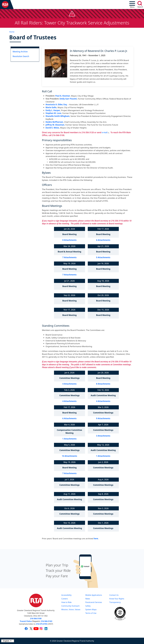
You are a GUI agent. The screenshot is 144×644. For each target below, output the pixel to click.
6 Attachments (103, 240)
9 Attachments (103, 418)
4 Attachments (69, 384)
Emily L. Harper (53, 110)
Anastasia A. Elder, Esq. (56, 104)
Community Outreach (70, 606)
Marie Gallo (51, 107)
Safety (88, 606)
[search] (140, 3)
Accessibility (66, 595)
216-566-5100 (36, 619)
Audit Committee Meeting (103, 395)
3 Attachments (103, 436)
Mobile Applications (94, 595)
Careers (65, 599)
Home (12, 32)
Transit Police (26, 621)
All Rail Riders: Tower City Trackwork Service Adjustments (72, 23)
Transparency (115, 602)
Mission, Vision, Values (71, 609)
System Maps (91, 609)
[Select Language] (8, 641)
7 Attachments (69, 257)
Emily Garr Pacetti (68, 99)
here (96, 539)
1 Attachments (69, 439)
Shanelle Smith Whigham (58, 116)
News (88, 599)
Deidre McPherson (54, 122)
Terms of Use (91, 613)
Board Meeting (69, 234)
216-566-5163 (46, 621)
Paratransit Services (94, 602)
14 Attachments (69, 456)
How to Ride (66, 602)
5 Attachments (103, 257)
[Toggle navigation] (132, 5)
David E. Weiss (52, 128)
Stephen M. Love (53, 113)
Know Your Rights (117, 599)
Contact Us (114, 595)
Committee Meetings (70, 378)
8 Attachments (69, 240)
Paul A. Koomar (63, 96)
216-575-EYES (42, 624)
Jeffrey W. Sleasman (55, 125)
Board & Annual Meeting (69, 252)
